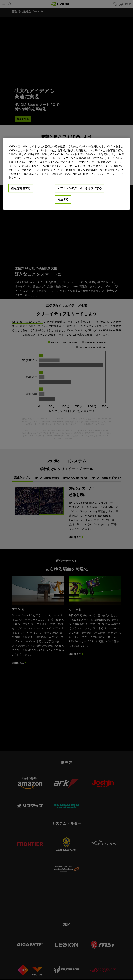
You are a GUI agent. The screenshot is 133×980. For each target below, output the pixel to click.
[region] (66, 174)
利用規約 (71, 170)
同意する (63, 199)
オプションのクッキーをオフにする (80, 188)
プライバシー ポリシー (104, 174)
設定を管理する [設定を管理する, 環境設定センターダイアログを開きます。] (21, 188)
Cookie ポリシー (32, 166)
